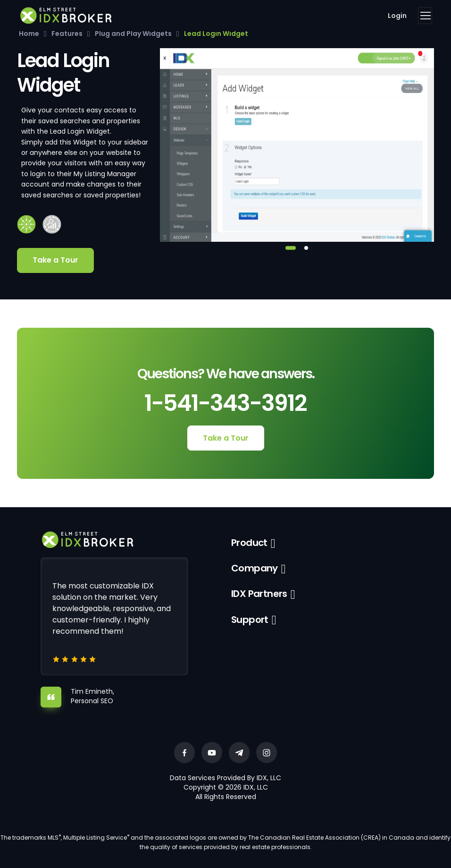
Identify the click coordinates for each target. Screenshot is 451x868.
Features (67, 34)
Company (255, 568)
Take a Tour (55, 260)
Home (29, 34)
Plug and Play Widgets (133, 34)
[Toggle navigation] (425, 16)
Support (250, 620)
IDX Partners (259, 594)
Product (249, 543)
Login (397, 16)
